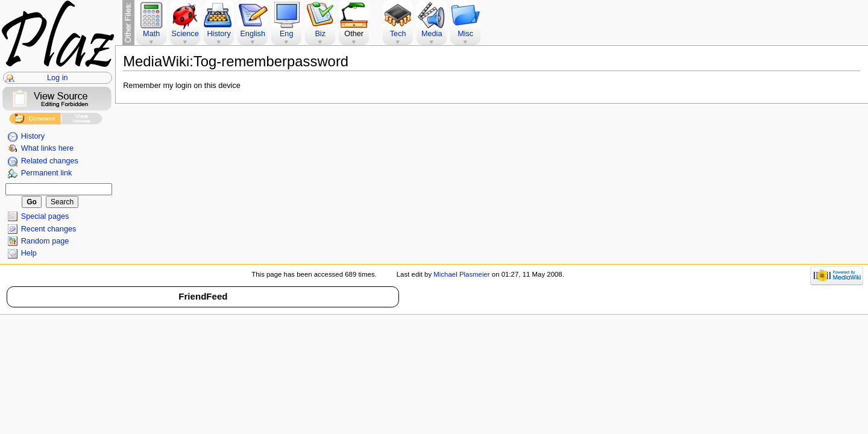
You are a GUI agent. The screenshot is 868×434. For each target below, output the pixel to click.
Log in (58, 78)
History (33, 136)
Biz (320, 34)
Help (29, 253)
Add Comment (35, 120)
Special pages (45, 216)
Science (185, 34)
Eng (287, 34)
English (253, 34)
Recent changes (49, 229)
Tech (398, 34)
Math (151, 34)
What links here (47, 148)
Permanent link (47, 173)
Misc (465, 34)
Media (432, 34)
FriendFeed (203, 296)
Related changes (50, 161)
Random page (45, 241)
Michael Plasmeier (461, 274)
